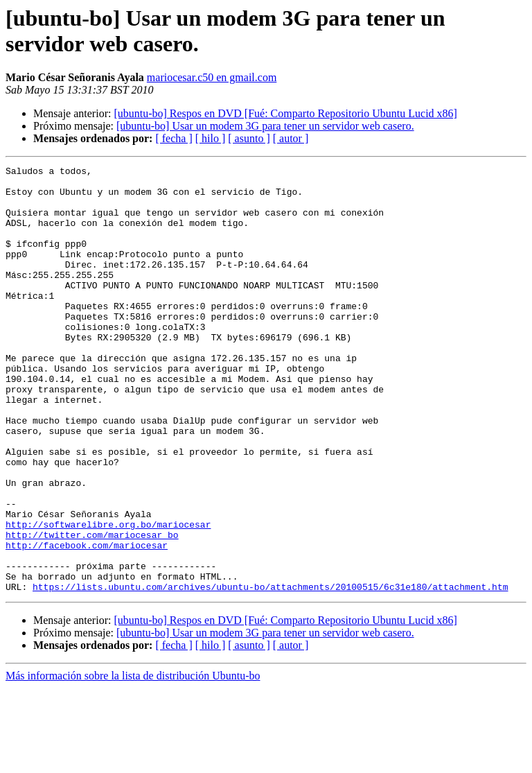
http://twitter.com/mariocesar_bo (92, 609)
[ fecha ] (174, 138)
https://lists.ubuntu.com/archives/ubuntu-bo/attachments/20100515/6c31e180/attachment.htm (270, 672)
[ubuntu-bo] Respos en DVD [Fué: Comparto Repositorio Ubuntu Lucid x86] (285, 113)
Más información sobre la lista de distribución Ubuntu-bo (133, 761)
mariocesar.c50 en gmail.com (212, 77)
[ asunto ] (249, 138)
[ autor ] (291, 138)
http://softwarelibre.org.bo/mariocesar (108, 597)
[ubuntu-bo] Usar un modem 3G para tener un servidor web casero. (265, 126)
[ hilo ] (211, 138)
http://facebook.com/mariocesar (87, 622)
